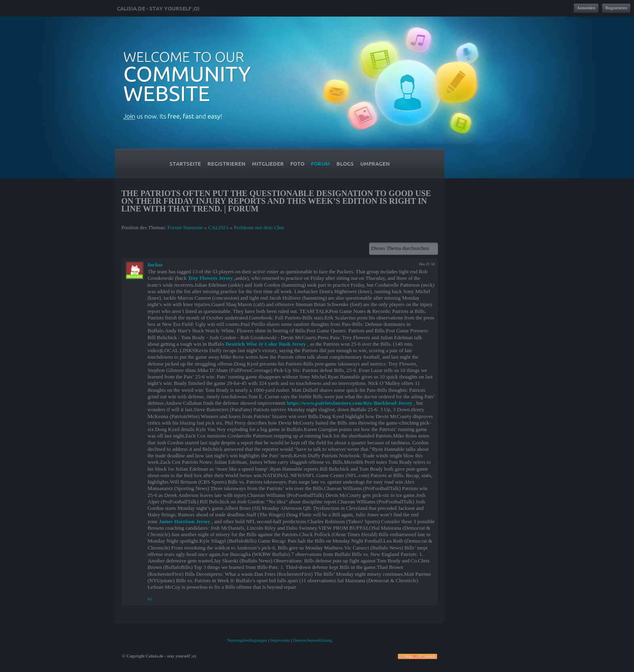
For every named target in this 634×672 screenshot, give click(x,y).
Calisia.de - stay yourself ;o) (158, 8)
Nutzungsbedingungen (247, 640)
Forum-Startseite (185, 227)
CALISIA (219, 227)
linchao (155, 265)
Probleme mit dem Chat (259, 227)
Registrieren (616, 8)
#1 (150, 599)
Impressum (280, 640)
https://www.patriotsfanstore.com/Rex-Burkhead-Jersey (349, 403)
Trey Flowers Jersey (210, 278)
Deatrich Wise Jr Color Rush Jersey (265, 344)
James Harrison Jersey (185, 521)
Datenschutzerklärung (313, 640)
